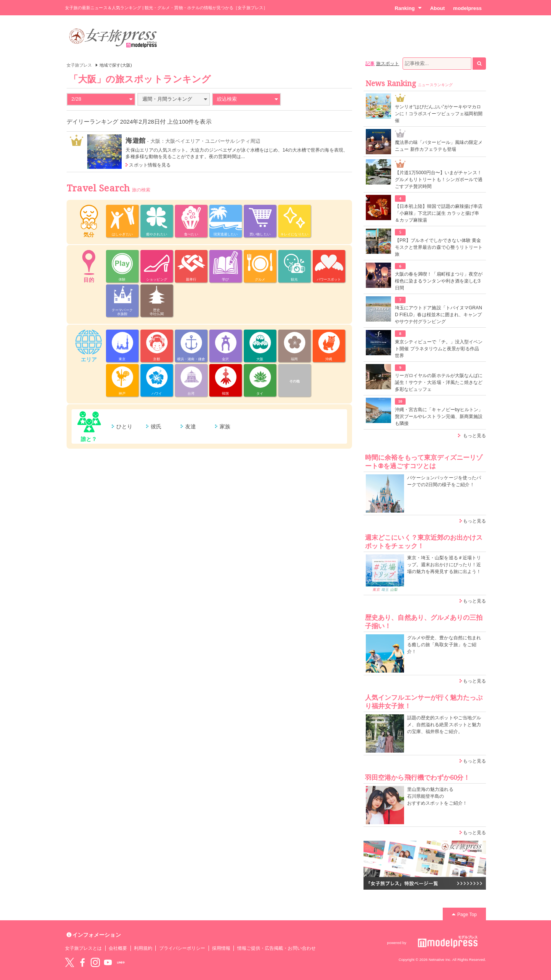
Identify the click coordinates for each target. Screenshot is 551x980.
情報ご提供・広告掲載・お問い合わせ (276, 948)
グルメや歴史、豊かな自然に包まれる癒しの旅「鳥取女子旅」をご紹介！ (444, 645)
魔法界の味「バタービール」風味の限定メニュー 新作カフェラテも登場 (439, 146)
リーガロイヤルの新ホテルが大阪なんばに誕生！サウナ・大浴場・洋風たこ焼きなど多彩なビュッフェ (439, 382)
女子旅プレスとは (83, 948)
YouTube (108, 962)
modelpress (467, 8)
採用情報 (221, 948)
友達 (191, 426)
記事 (370, 64)
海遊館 (135, 140)
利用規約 (143, 948)
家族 (225, 426)
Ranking (408, 8)
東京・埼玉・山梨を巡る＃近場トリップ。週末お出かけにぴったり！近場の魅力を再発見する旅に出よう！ (444, 565)
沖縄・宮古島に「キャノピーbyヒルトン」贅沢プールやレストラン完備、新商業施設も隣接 (439, 416)
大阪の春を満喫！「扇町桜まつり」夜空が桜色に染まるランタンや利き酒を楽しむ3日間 (439, 281)
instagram (95, 962)
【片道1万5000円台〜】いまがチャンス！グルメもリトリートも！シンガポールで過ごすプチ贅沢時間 (439, 180)
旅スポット (388, 64)
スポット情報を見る (150, 165)
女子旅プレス (79, 65)
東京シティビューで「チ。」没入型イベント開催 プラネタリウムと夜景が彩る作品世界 (439, 349)
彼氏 (156, 426)
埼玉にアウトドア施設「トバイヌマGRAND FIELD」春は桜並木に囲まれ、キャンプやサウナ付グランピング (439, 315)
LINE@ (121, 962)
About (437, 8)
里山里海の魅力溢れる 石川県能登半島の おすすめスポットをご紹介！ (437, 796)
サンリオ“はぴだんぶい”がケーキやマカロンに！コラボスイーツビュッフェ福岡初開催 (439, 114)
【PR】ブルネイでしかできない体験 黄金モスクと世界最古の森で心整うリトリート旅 (439, 247)
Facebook (82, 962)
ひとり (124, 426)
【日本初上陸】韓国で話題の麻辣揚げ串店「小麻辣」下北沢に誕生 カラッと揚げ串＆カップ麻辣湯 (439, 213)
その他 (294, 381)
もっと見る (474, 436)
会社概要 (118, 948)
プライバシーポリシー (182, 948)
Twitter (70, 962)
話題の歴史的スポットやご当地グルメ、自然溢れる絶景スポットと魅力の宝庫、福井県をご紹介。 (444, 725)
